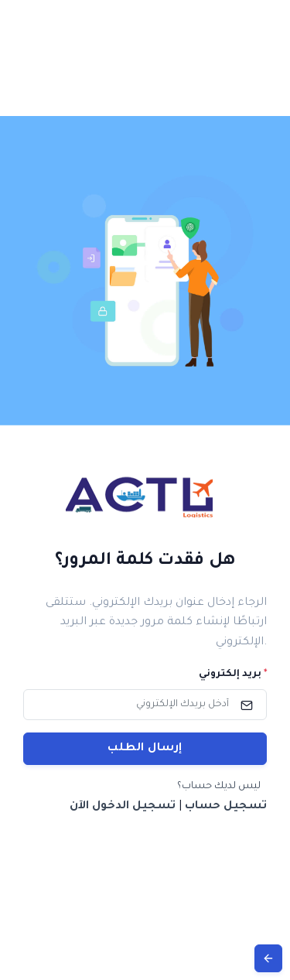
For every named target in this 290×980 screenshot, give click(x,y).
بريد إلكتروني (233, 674)
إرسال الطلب (145, 749)
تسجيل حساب (226, 807)
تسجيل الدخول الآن (123, 807)
